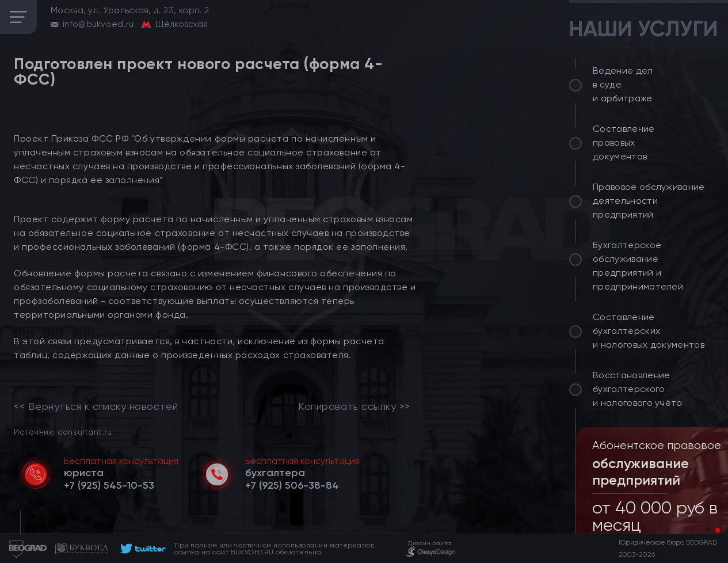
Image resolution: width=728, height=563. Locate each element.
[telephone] (109, 485)
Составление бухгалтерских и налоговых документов (649, 331)
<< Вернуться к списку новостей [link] (96, 406)
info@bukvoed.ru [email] (98, 24)
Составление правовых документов (624, 142)
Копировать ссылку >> (354, 406)
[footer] (141, 549)
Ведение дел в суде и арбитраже (623, 84)
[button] (708, 530)
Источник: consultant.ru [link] (63, 431)
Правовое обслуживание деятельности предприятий (649, 201)
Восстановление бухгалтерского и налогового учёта (638, 389)
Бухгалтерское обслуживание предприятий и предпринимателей (638, 266)
